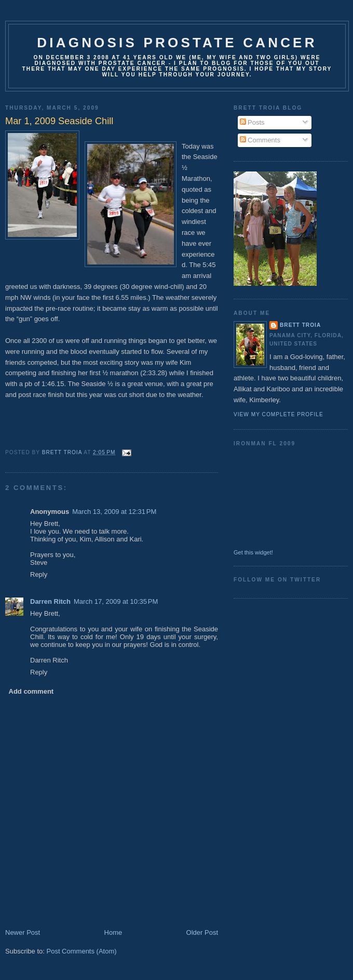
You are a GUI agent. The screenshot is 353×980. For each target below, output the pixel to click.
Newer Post (23, 932)
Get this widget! (253, 552)
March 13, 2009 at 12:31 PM (114, 512)
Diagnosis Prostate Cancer (177, 43)
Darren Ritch (50, 601)
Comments (260, 140)
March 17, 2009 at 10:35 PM (116, 601)
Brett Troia (300, 325)
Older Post (202, 932)
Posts (252, 122)
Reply (39, 574)
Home (113, 932)
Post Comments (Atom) (82, 951)
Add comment (31, 691)
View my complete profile (279, 414)
